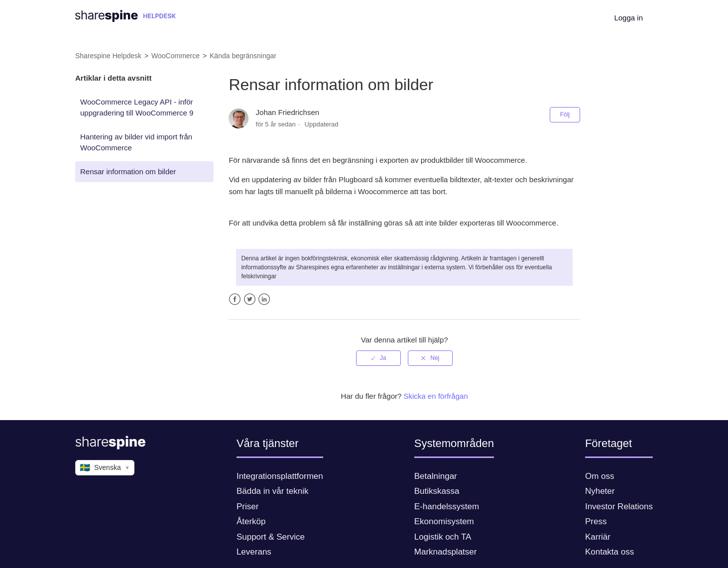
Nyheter (600, 491)
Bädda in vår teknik (273, 491)
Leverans (254, 552)
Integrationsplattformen (280, 476)
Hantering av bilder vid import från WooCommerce (136, 142)
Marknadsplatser (446, 552)
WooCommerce (176, 56)
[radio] (378, 358)
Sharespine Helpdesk (108, 56)
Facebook (235, 299)
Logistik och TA (443, 537)
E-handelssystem (447, 507)
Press (596, 521)
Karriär (598, 537)
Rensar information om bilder (128, 171)
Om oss (600, 476)
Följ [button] (565, 114)
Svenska (105, 468)
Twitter (250, 299)
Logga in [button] (628, 18)
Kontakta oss (609, 552)
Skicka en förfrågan (436, 396)
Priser (247, 507)
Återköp (251, 521)
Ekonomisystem (444, 521)
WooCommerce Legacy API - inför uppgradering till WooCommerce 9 (137, 108)
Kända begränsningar (243, 56)
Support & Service (271, 537)
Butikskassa (437, 491)
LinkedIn (264, 299)
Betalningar (436, 476)
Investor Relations (619, 507)
